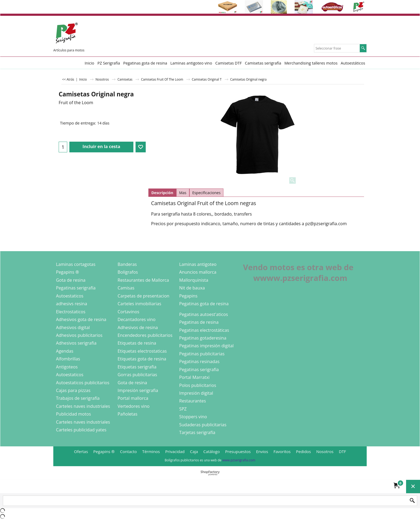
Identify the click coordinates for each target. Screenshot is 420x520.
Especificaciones (207, 193)
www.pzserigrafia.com (239, 460)
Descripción (162, 193)
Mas (183, 193)
